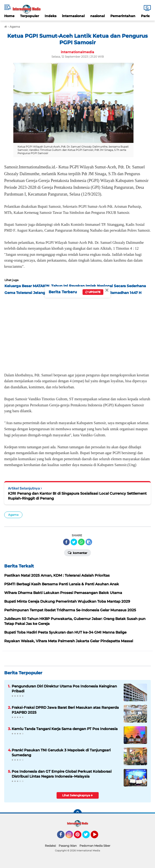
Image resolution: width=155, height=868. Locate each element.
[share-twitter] (74, 542)
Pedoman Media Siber (95, 846)
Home (9, 16)
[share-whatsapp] (81, 542)
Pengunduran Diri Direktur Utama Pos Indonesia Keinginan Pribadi (64, 689)
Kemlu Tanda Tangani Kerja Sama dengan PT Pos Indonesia (65, 729)
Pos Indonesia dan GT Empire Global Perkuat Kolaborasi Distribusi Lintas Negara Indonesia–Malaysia (62, 774)
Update (93, 292)
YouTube (98, 837)
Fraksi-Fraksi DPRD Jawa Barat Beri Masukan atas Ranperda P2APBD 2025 (65, 710)
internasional (73, 16)
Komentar (77, 553)
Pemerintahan (123, 16)
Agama (13, 515)
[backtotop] (78, 813)
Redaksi (50, 846)
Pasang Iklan (68, 846)
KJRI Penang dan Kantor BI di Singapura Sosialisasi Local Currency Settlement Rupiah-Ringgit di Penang (77, 496)
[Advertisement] (77, 332)
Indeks (50, 16)
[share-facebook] (66, 542)
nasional (97, 16)
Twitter (88, 837)
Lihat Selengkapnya (77, 795)
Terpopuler (30, 16)
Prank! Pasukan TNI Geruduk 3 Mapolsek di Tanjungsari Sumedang (61, 753)
